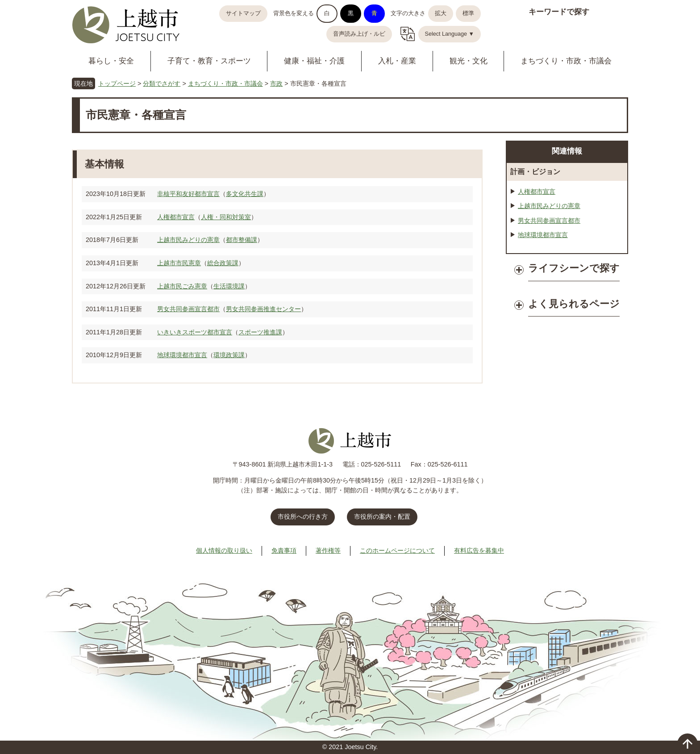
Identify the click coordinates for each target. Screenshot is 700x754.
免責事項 (284, 550)
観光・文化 (469, 61)
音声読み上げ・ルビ (359, 34)
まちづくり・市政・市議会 (566, 61)
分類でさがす (162, 83)
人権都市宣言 (176, 217)
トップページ (117, 83)
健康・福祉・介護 (314, 61)
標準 (468, 13)
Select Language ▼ (450, 34)
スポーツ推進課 (260, 332)
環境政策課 (229, 355)
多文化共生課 (245, 194)
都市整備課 (242, 240)
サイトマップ (243, 13)
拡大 (441, 13)
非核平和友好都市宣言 (188, 194)
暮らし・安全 (111, 61)
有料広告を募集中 (479, 550)
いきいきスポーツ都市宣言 (195, 332)
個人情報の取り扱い (224, 550)
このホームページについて (397, 550)
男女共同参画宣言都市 (188, 309)
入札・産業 (397, 61)
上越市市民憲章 (179, 263)
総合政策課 (223, 263)
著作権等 (328, 550)
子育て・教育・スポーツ (209, 61)
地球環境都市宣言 (182, 355)
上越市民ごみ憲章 (182, 286)
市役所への (303, 517)
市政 (276, 83)
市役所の (382, 517)
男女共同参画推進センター (263, 309)
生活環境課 (229, 286)
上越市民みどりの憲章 (188, 240)
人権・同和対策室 (226, 217)
